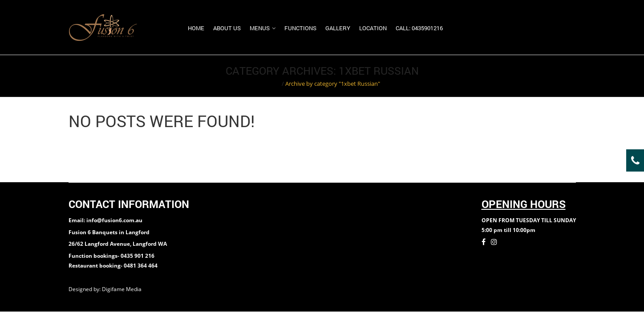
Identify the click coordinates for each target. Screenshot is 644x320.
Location (373, 28)
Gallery (338, 28)
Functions (300, 28)
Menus (260, 28)
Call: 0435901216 (419, 28)
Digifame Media (122, 289)
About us (227, 28)
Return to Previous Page (542, 76)
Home (196, 28)
